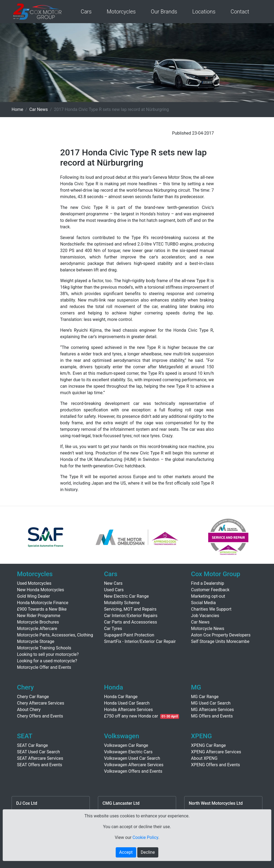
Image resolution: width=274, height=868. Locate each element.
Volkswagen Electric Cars (128, 752)
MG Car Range (205, 697)
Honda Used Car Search (127, 703)
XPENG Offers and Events (215, 765)
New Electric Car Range (126, 596)
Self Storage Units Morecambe (220, 641)
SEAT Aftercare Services (40, 758)
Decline (148, 852)
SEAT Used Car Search (38, 752)
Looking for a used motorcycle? (47, 661)
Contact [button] (240, 12)
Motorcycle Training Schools (44, 648)
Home (17, 109)
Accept (126, 852)
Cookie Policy (145, 837)
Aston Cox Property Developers (221, 635)
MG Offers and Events (212, 716)
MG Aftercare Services (212, 710)
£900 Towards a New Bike (42, 609)
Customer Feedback (210, 590)
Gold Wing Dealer (33, 596)
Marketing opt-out (208, 596)
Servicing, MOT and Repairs (130, 609)
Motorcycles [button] (121, 12)
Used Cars (114, 590)
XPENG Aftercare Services (216, 752)
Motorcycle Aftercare (37, 629)
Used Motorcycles (34, 583)
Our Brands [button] (164, 12)
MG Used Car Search (211, 703)
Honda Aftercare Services (129, 710)
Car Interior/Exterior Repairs (131, 616)
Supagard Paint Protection (129, 635)
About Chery (29, 710)
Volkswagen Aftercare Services (134, 765)
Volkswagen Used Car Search (132, 758)
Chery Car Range (33, 697)
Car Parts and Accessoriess (131, 622)
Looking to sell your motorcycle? (48, 654)
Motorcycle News (208, 629)
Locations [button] (204, 12)
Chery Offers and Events (40, 716)
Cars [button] (86, 12)
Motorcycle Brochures (38, 622)
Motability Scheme (122, 603)
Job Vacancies (205, 616)
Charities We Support (211, 609)
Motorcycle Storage (36, 641)
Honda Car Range (121, 697)
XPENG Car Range (208, 745)
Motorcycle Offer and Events (44, 667)
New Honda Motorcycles (40, 590)
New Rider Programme (39, 616)
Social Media (203, 603)
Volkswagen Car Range (126, 745)
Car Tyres (113, 629)
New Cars (113, 583)
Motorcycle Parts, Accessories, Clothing (55, 635)
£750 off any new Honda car (131, 716)
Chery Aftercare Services (41, 703)
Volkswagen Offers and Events (133, 771)
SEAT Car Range (32, 745)
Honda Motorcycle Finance (43, 603)
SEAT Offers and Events (40, 765)
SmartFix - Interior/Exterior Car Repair (140, 641)
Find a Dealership (208, 583)
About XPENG (204, 758)
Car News (39, 109)
